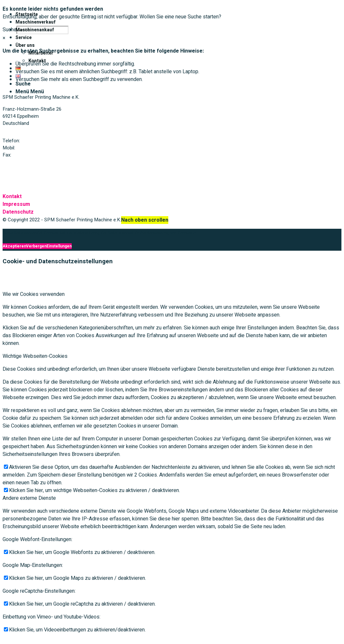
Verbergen (36, 246)
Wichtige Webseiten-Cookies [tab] (35, 356)
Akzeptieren (14, 246)
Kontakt (12, 196)
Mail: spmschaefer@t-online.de (36, 167)
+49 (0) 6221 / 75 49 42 (46, 141)
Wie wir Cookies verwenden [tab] (34, 294)
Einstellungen (59, 246)
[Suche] (23, 84)
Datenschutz (18, 212)
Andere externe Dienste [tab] (29, 498)
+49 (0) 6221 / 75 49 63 (37, 155)
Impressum (16, 204)
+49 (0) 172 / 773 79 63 (41, 148)
